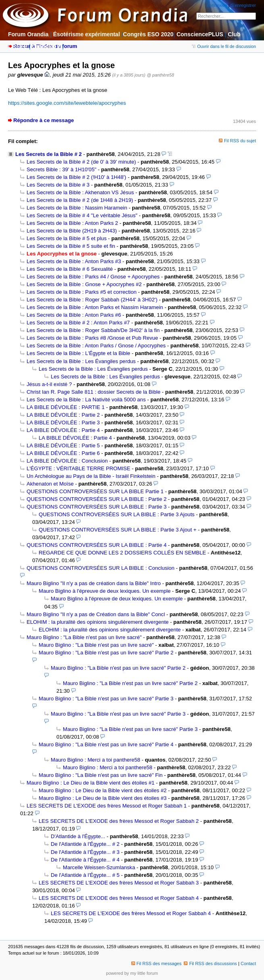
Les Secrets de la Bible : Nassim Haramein (77, 208)
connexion (217, 5)
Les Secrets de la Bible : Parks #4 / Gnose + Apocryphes (93, 277)
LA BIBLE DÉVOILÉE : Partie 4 (63, 430)
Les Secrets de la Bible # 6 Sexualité (70, 269)
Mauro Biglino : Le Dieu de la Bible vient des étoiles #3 (103, 798)
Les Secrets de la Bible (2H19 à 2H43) (72, 231)
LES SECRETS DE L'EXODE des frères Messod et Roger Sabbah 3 (119, 883)
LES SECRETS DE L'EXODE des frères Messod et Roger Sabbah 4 (119, 898)
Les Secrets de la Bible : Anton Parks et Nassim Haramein (95, 307)
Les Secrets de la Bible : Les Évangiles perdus (81, 361)
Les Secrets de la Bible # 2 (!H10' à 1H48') (76, 177)
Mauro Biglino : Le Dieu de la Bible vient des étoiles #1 (90, 783)
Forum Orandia (28, 34)
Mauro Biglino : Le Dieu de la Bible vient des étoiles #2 (103, 790)
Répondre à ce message (44, 120)
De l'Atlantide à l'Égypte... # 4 (85, 860)
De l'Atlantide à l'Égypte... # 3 (85, 852)
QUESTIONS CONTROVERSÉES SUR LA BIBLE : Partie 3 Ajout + (117, 530)
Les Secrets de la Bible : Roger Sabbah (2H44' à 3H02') (92, 300)
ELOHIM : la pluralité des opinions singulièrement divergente (98, 622)
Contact (248, 963)
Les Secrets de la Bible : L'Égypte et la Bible (78, 353)
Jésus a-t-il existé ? (49, 384)
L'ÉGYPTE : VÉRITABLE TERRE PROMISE (78, 468)
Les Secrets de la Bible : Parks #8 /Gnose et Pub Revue (92, 338)
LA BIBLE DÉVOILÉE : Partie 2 (63, 415)
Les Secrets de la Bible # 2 (49, 154)
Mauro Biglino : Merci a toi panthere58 (96, 760)
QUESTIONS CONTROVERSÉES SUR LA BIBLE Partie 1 (95, 491)
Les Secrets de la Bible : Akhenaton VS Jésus (80, 192)
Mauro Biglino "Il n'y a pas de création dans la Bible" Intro (94, 583)
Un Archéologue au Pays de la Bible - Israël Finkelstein (91, 476)
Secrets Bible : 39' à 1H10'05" (61, 169)
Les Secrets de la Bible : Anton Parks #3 (74, 261)
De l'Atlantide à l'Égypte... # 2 (85, 844)
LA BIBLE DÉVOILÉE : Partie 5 (63, 445)
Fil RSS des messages (157, 963)
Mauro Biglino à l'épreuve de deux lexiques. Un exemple (105, 591)
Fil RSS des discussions (210, 963)
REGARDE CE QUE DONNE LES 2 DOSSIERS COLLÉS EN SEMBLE (122, 553)
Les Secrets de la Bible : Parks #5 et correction (82, 292)
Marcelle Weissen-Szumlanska (99, 867)
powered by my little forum (132, 973)
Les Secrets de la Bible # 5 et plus (67, 238)
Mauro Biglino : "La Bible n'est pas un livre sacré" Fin (101, 775)
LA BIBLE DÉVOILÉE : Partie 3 (63, 423)
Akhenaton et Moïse (50, 484)
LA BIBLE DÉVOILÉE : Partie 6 (63, 453)
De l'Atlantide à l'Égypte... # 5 (85, 875)
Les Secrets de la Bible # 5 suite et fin (71, 246)
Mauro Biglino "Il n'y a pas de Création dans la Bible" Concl (96, 614)
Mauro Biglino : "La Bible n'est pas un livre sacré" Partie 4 (106, 744)
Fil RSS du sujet (240, 141)
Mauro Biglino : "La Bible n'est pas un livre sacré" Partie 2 (106, 653)
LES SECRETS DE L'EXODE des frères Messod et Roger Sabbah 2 (119, 821)
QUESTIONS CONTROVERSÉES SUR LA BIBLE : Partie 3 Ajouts (117, 514)
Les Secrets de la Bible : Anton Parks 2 (72, 223)
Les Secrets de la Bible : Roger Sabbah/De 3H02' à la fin (93, 330)
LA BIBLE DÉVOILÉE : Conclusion (67, 461)
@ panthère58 (160, 75)
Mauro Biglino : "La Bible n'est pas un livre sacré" (84, 637)
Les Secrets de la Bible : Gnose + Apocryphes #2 (84, 284)
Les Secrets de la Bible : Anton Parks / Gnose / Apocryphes (96, 346)
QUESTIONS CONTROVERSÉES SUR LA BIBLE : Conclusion (101, 568)
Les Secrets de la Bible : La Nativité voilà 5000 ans (86, 400)
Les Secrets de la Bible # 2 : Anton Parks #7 (78, 323)
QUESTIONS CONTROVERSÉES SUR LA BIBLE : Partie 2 (97, 499)
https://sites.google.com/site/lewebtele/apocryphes (67, 103)
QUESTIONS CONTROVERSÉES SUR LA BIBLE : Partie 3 (97, 507)
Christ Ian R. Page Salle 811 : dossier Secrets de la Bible (94, 392)
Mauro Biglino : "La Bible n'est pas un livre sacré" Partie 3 (106, 699)
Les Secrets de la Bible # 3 (58, 185)
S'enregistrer (243, 5)
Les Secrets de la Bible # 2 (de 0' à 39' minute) (81, 162)
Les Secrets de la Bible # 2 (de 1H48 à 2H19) (80, 200)
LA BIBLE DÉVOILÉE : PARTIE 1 (66, 407)
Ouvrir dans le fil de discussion (224, 46)
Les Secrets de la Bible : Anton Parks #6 (74, 315)
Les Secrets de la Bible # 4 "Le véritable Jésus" (82, 215)
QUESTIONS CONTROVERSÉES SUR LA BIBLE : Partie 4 (97, 545)
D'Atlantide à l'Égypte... (78, 836)
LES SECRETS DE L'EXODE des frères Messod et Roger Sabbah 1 (107, 806)
